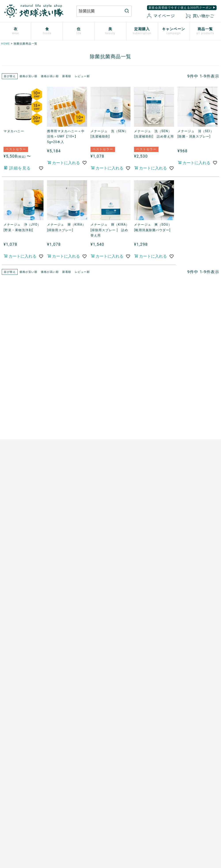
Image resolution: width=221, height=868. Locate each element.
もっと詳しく (110, 752)
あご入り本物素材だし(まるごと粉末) (82, 385)
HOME (6, 44)
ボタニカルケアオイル (17, 601)
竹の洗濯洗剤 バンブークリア (140, 395)
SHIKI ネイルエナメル (17, 624)
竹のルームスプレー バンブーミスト (140, 405)
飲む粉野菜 (66, 478)
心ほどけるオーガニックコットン (24, 415)
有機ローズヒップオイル (77, 441)
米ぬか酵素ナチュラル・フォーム (24, 542)
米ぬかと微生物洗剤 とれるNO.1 (138, 385)
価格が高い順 (50, 76)
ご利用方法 (66, 528)
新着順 (67, 76)
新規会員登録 (136, 805)
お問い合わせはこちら (55, 794)
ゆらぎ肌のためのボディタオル (24, 632)
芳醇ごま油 (66, 471)
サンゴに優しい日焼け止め (21, 617)
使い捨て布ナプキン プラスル (24, 389)
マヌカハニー (68, 402)
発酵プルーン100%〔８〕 (78, 425)
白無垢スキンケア (14, 511)
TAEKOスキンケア (14, 573)
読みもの (123, 519)
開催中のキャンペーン (133, 511)
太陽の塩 (65, 395)
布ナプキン (9, 382)
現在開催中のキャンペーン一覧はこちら (110, 302)
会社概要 (170, 805)
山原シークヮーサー (73, 456)
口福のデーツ (68, 410)
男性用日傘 (124, 438)
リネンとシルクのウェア (19, 446)
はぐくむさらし (128, 423)
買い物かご (200, 16)
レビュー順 (82, 76)
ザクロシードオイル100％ (78, 448)
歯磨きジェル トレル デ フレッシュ (24, 555)
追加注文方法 (68, 536)
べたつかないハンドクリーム (22, 594)
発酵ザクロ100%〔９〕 (76, 418)
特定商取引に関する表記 (182, 798)
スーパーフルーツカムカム (78, 463)
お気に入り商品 (138, 813)
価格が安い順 (28, 76)
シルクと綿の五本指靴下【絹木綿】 (24, 436)
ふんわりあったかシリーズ (21, 425)
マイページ (161, 16)
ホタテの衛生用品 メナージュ (140, 415)
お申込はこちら (70, 521)
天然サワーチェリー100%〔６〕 (83, 433)
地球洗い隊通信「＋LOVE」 (137, 527)
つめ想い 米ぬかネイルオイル (24, 609)
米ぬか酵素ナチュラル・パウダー (22, 529)
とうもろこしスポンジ (133, 431)
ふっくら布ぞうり (14, 405)
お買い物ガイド (138, 790)
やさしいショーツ (14, 397)
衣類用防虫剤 (10, 454)
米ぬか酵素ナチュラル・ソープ (24, 519)
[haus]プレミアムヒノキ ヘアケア (25, 584)
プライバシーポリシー (180, 790)
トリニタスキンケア (15, 566)
